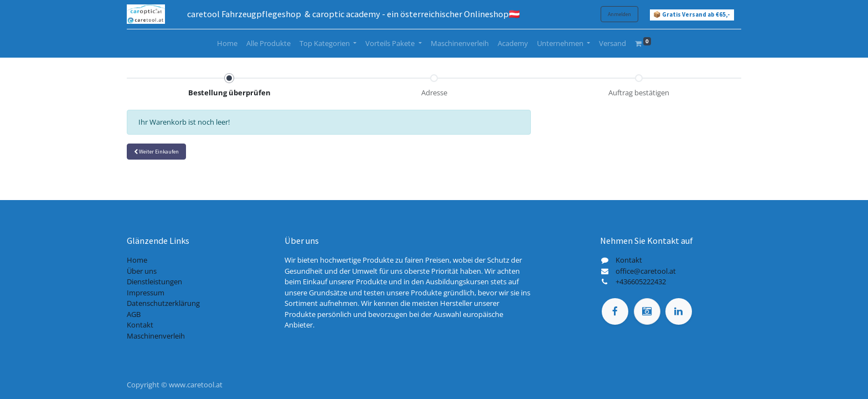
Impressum (146, 293)
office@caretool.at (646, 271)
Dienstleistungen (154, 282)
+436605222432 (641, 282)
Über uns (142, 271)
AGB (134, 314)
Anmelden (619, 14)
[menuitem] (227, 44)
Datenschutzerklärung (163, 303)
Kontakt (140, 325)
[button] (156, 152)
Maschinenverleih (156, 336)
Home (137, 260)
